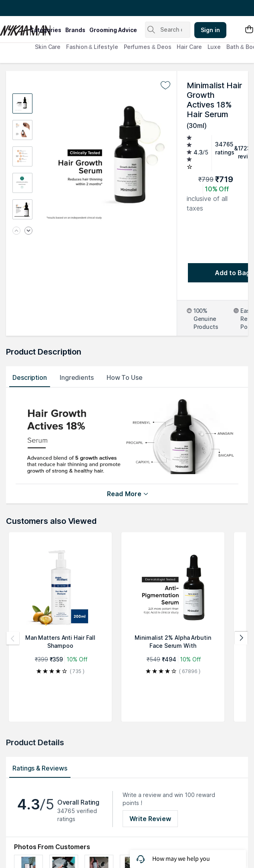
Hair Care (189, 47)
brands (75, 30)
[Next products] (241, 638)
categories (45, 30)
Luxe (214, 47)
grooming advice (113, 30)
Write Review (150, 819)
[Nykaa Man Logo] (14, 28)
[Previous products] (13, 638)
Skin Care (48, 47)
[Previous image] (16, 231)
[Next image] (28, 231)
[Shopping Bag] (249, 30)
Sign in (210, 30)
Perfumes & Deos (148, 47)
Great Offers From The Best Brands (53, 8)
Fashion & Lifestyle (92, 47)
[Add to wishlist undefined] (165, 85)
